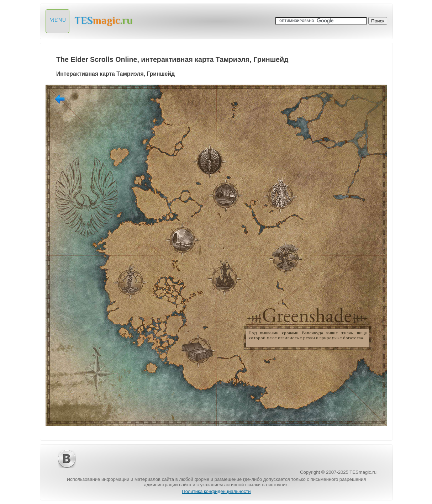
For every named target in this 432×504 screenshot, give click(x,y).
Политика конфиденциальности (216, 491)
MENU (58, 20)
